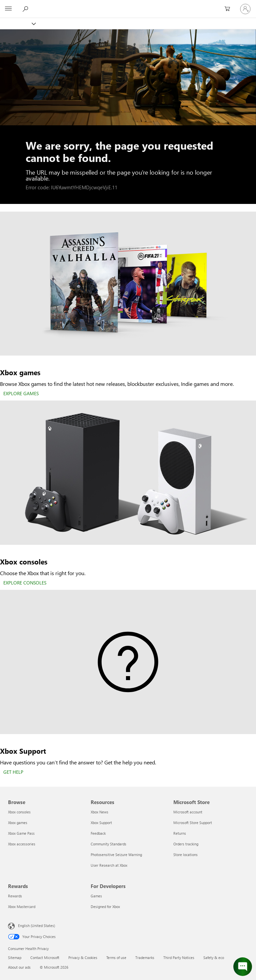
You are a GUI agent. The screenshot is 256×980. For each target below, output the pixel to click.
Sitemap (15, 958)
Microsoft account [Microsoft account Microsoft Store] (188, 812)
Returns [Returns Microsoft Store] (180, 833)
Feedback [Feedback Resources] (98, 833)
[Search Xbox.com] (26, 9)
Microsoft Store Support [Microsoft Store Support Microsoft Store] (193, 823)
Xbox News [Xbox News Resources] (99, 812)
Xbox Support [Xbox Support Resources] (101, 823)
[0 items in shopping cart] (229, 9)
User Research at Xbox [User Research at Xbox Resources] (109, 865)
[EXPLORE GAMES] (21, 394)
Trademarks (145, 958)
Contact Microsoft (45, 958)
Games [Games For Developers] (96, 896)
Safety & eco (214, 958)
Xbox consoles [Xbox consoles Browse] (19, 812)
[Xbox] (17, 23)
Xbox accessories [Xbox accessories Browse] (22, 844)
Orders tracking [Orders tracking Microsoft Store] (186, 844)
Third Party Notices (179, 958)
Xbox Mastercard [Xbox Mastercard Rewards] (22, 907)
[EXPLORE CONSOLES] (25, 583)
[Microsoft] (128, 5)
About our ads (19, 967)
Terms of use (116, 958)
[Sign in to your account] (245, 9)
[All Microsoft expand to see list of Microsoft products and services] (8, 9)
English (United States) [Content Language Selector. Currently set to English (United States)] (36, 926)
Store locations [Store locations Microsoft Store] (185, 855)
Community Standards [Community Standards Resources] (108, 844)
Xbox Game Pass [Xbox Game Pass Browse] (21, 833)
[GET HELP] (13, 772)
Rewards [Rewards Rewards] (15, 896)
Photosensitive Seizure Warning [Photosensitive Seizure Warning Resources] (116, 855)
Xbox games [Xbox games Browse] (18, 823)
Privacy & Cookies (83, 958)
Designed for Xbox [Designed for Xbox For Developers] (105, 907)
